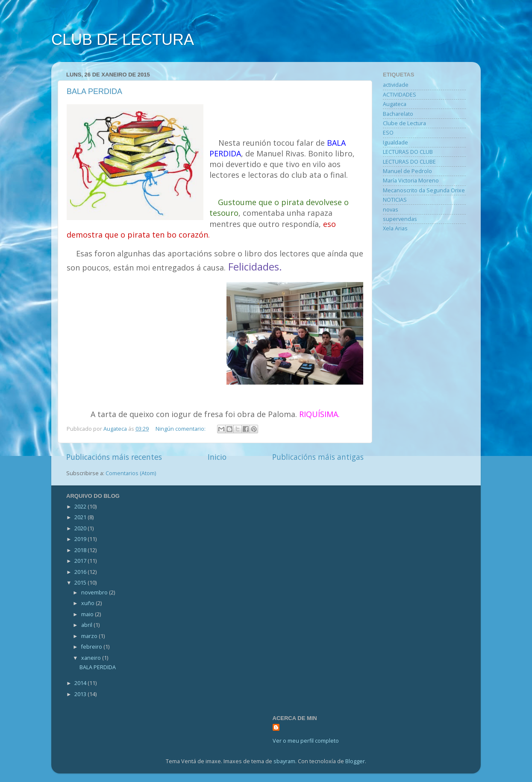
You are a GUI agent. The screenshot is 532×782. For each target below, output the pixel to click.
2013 (81, 694)
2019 (81, 539)
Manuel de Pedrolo (407, 171)
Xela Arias (395, 228)
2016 (81, 572)
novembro (95, 592)
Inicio (217, 457)
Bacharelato (398, 114)
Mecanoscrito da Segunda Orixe (424, 190)
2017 (81, 561)
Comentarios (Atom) (131, 473)
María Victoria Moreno (411, 181)
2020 (81, 528)
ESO (388, 133)
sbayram (284, 761)
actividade (396, 85)
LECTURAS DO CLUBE (409, 162)
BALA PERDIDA (94, 91)
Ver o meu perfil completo (306, 741)
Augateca (395, 104)
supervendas (400, 219)
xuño (88, 603)
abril (87, 625)
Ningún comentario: (181, 429)
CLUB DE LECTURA (123, 40)
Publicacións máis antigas (318, 457)
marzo (90, 636)
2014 (81, 683)
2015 (81, 583)
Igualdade (395, 143)
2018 (81, 550)
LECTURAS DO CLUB (408, 152)
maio (88, 614)
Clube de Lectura (404, 123)
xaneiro (92, 658)
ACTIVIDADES (400, 95)
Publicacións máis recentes (114, 457)
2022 (81, 507)
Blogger (355, 761)
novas (391, 210)
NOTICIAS (395, 200)
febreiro (92, 647)
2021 (81, 517)
